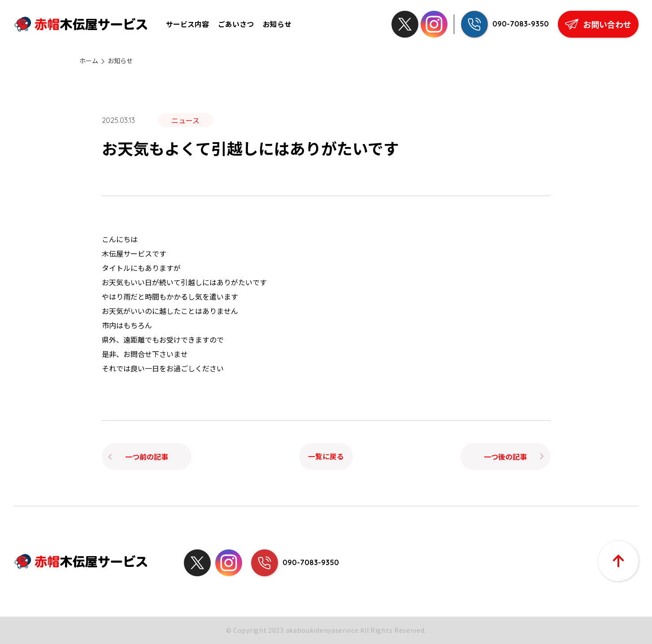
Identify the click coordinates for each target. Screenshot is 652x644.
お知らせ (277, 24)
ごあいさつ (236, 24)
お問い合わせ (598, 24)
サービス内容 (187, 24)
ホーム (89, 61)
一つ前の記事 (147, 457)
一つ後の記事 (505, 457)
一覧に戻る (326, 457)
